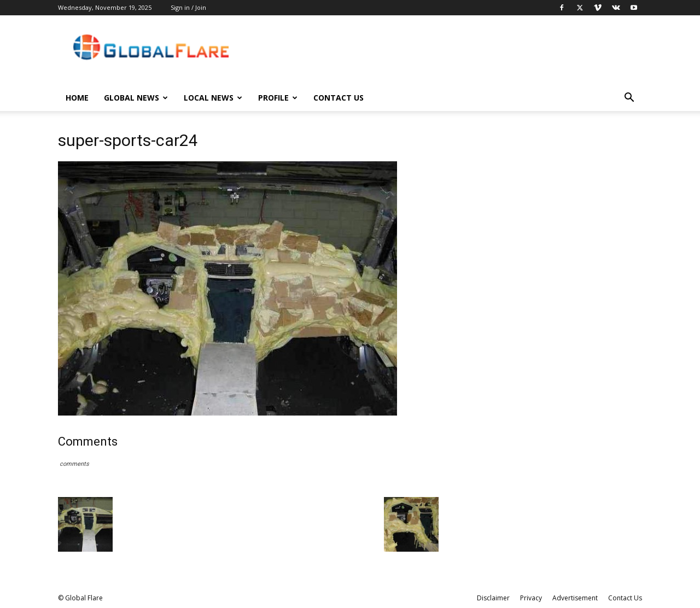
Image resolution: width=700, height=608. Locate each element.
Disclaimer (493, 598)
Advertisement (575, 598)
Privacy (531, 598)
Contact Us (339, 98)
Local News (213, 98)
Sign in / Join (188, 7)
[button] (629, 99)
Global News (136, 98)
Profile (278, 98)
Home (77, 98)
